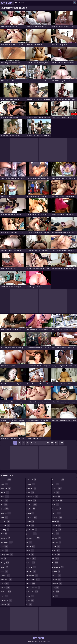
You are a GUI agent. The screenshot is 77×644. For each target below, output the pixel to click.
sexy (56, 534)
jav (29, 542)
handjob (31, 501)
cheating (6, 538)
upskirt (56, 571)
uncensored (58, 567)
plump (56, 513)
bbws (4, 517)
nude (30, 596)
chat (4, 534)
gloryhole (31, 488)
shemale (57, 542)
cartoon (5, 525)
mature (31, 584)
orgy (56, 492)
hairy (30, 492)
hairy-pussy (32, 496)
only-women (58, 480)
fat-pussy (6, 592)
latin (30, 555)
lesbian (31, 559)
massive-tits (32, 575)
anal (4, 484)
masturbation (33, 579)
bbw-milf (6, 513)
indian (30, 513)
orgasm (57, 488)
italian (30, 521)
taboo (56, 550)
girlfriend (31, 480)
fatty (4, 596)
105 (52, 443)
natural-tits (32, 592)
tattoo (56, 555)
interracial (32, 517)
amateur (6, 480)
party (56, 505)
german (5, 604)
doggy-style (7, 555)
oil (29, 604)
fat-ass (5, 588)
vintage (56, 579)
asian (5, 496)
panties (56, 496)
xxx (55, 596)
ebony (5, 563)
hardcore (32, 505)
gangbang (6, 600)
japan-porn (32, 530)
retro (56, 521)
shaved (57, 538)
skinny (56, 546)
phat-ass (57, 509)
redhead (57, 517)
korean (31, 546)
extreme (5, 575)
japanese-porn (33, 538)
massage (31, 571)
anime (5, 492)
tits (56, 559)
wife (56, 592)
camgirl (5, 521)
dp (4, 559)
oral (56, 484)
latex (30, 550)
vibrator (57, 575)
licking (31, 563)
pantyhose (57, 501)
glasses (31, 484)
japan (30, 525)
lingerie (31, 567)
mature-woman (33, 588)
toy (55, 563)
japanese (31, 534)
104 (48, 443)
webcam (57, 584)
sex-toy (57, 530)
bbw (5, 509)
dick (4, 546)
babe (5, 501)
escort (5, 567)
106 (56, 443)
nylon (30, 600)
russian (56, 525)
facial (5, 584)
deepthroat (7, 542)
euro (4, 571)
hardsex (31, 509)
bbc (4, 505)
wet (55, 588)
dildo (5, 550)
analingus (6, 488)
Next (61, 443)
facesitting (6, 579)
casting (5, 530)
